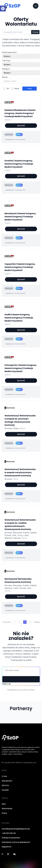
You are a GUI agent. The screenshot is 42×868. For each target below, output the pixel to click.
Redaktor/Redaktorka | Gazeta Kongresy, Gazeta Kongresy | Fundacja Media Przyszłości (20, 113)
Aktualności (7, 781)
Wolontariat (7, 809)
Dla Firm (5, 785)
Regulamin (7, 847)
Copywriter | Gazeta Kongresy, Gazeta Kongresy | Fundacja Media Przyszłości (20, 267)
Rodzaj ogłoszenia (9, 52)
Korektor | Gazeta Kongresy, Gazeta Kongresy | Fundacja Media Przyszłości (19, 164)
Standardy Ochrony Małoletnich (16, 842)
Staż (4, 804)
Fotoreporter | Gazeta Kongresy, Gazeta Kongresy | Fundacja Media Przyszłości (21, 368)
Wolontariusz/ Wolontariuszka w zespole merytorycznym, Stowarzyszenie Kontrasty (20, 472)
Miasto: (5, 77)
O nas (4, 776)
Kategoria (6, 69)
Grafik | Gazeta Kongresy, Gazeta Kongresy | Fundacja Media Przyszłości (19, 318)
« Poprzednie (6, 622)
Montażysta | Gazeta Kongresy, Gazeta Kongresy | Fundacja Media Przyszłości (20, 217)
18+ (8, 89)
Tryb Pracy (6, 61)
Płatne (17, 89)
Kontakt (5, 790)
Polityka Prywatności (11, 838)
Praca (4, 813)
